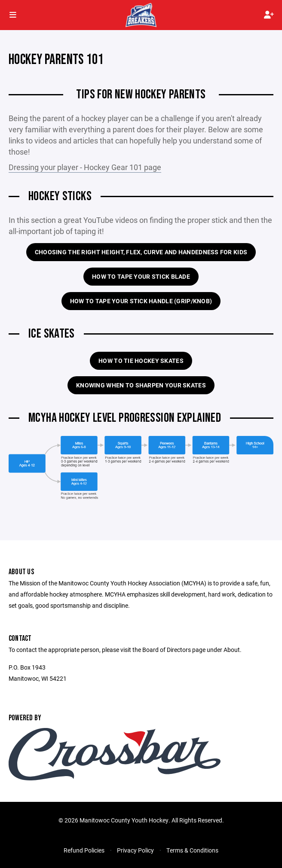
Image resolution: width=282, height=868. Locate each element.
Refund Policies (84, 850)
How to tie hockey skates (141, 361)
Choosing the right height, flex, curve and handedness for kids (141, 252)
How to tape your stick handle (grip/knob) (141, 301)
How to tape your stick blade (141, 276)
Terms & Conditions (192, 850)
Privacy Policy (135, 850)
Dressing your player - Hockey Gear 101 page (85, 167)
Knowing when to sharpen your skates (141, 385)
